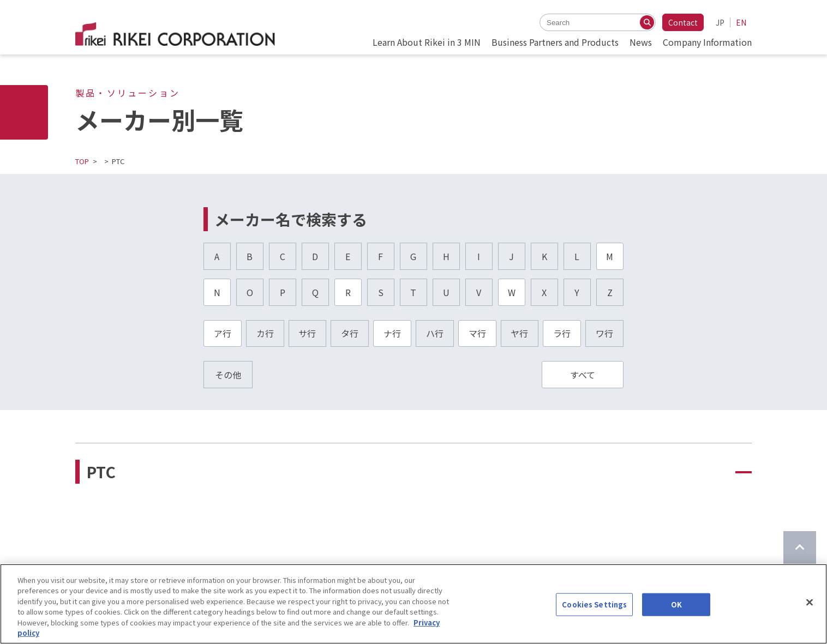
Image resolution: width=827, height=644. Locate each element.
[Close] (810, 603)
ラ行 (562, 333)
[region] (413, 604)
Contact (683, 22)
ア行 (223, 333)
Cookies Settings (594, 604)
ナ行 (392, 333)
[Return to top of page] (800, 547)
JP (720, 22)
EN (741, 22)
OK (676, 604)
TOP (82, 161)
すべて (583, 375)
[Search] (647, 22)
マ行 (477, 333)
